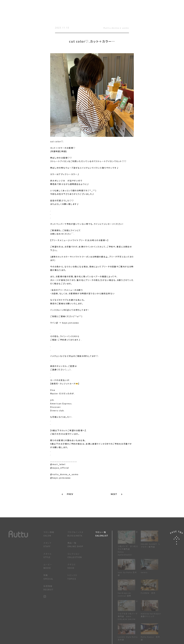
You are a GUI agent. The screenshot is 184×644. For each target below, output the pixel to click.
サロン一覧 (104, 534)
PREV (70, 494)
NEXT (114, 494)
